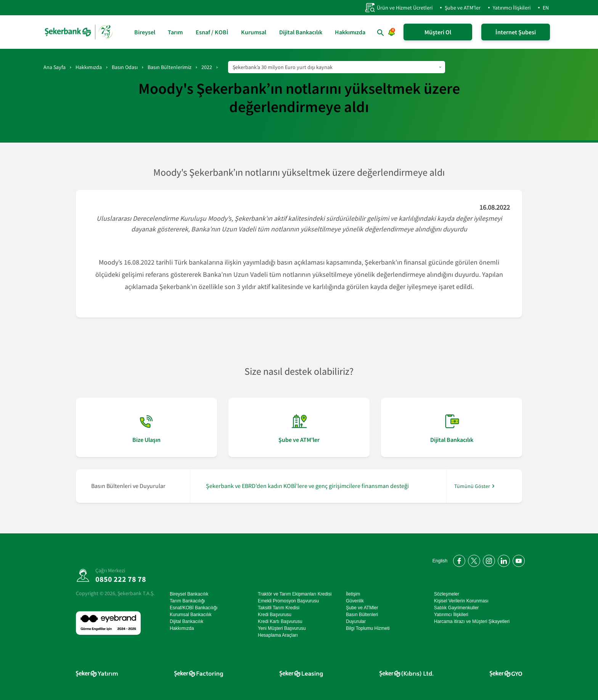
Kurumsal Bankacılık (190, 615)
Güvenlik (355, 601)
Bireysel (145, 32)
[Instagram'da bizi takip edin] (488, 560)
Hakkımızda (350, 32)
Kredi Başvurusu (275, 615)
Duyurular (356, 621)
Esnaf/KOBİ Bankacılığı (194, 608)
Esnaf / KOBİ (212, 32)
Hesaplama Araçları (278, 635)
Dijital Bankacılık (301, 32)
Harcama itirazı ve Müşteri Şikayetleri (472, 621)
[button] (381, 33)
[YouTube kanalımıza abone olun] (517, 560)
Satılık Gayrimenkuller (456, 608)
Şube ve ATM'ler (463, 8)
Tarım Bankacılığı (187, 601)
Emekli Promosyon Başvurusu (288, 601)
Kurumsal (254, 32)
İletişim (353, 594)
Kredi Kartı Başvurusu (280, 621)
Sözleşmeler (447, 594)
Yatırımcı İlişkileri (512, 8)
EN (546, 8)
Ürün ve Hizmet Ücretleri (399, 8)
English (440, 561)
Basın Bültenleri (362, 615)
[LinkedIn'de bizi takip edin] (502, 560)
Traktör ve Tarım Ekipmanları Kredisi (295, 594)
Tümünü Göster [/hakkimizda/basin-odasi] (472, 486)
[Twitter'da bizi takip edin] (473, 560)
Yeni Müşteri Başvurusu (282, 628)
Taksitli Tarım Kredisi (279, 608)
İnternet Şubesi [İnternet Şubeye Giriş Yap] (516, 32)
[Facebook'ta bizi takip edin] (458, 560)
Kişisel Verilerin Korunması (461, 601)
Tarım (175, 32)
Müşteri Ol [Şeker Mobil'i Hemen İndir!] (438, 32)
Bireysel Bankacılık (189, 594)
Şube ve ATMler (362, 608)
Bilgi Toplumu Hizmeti (368, 628)
